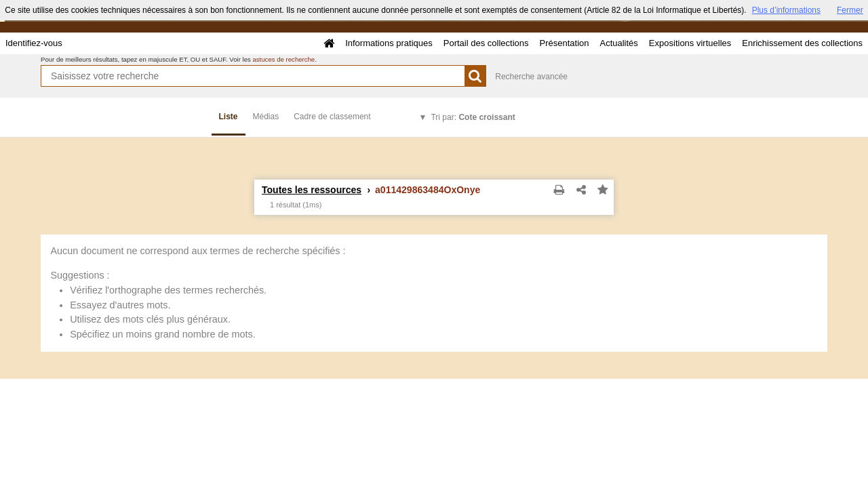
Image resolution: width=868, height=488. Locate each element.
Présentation (564, 43)
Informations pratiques (389, 43)
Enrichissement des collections (802, 43)
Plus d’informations (786, 10)
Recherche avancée (531, 77)
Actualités (618, 43)
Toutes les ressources (312, 190)
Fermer (850, 10)
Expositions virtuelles (690, 43)
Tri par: (473, 117)
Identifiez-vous (34, 43)
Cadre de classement (332, 117)
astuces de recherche (283, 59)
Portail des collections (486, 43)
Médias (266, 117)
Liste (229, 117)
